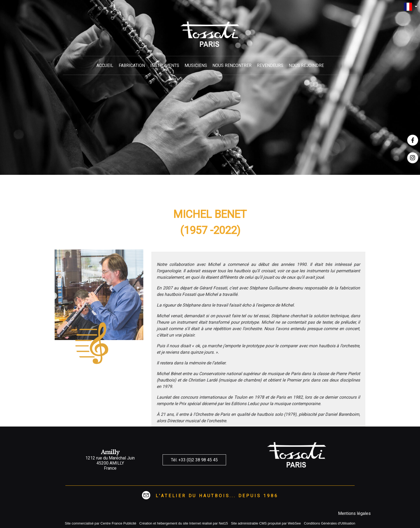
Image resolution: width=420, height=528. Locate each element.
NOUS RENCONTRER (232, 65)
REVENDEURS (270, 65)
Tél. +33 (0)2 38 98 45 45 (194, 460)
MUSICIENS (196, 65)
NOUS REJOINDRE (306, 65)
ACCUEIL (105, 65)
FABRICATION (132, 65)
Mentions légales (354, 513)
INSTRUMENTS (165, 65)
